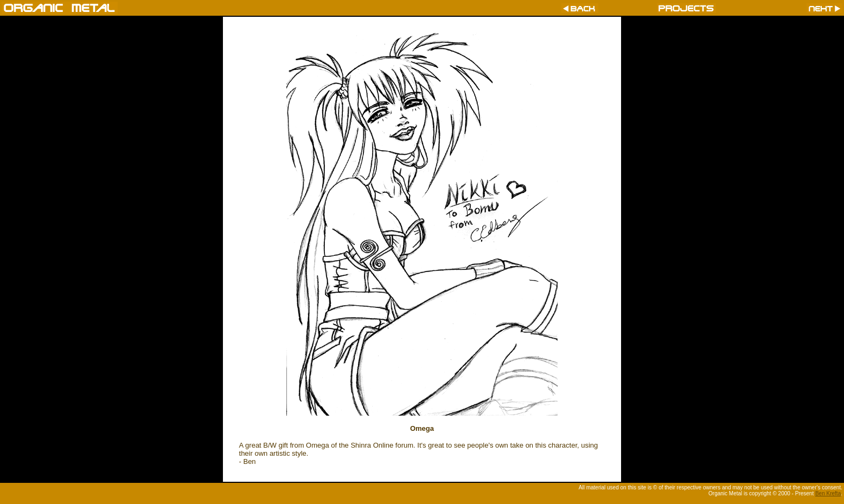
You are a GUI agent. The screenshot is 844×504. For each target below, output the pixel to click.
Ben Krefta (828, 493)
